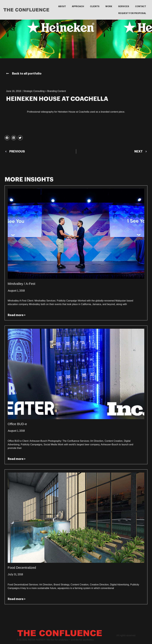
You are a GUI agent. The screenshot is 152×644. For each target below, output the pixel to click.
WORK (109, 6)
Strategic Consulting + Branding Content (45, 91)
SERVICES (124, 6)
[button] (7, 138)
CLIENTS (95, 6)
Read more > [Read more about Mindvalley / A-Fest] (17, 315)
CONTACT (141, 6)
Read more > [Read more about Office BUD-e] (17, 459)
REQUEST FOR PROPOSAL (132, 13)
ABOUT (62, 6)
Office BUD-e (17, 424)
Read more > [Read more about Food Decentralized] (17, 599)
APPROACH (78, 6)
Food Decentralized (22, 568)
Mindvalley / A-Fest (22, 284)
